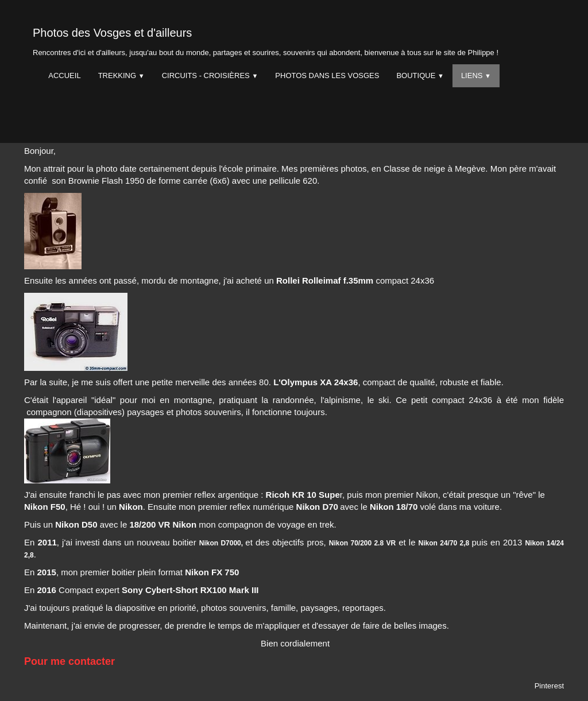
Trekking (121, 75)
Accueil (64, 75)
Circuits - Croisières (210, 75)
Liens (476, 75)
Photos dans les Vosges (327, 75)
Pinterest (549, 686)
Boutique (420, 75)
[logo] (266, 39)
